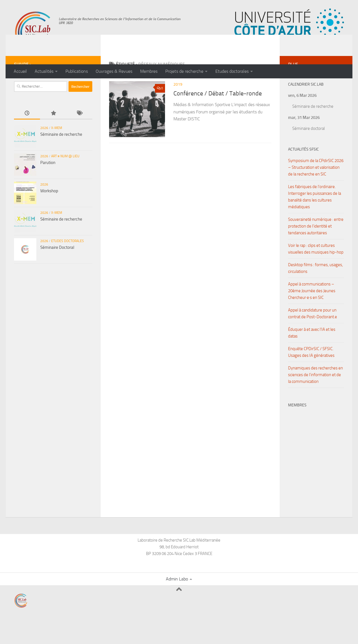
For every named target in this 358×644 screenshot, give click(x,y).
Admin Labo (177, 601)
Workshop (49, 213)
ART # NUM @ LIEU (65, 179)
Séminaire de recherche (61, 157)
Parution (48, 185)
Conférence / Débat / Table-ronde (218, 116)
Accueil (20, 71)
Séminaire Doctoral (57, 270)
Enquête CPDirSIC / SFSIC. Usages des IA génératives (311, 374)
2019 (178, 107)
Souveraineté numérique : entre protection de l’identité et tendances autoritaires (316, 249)
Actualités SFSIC (303, 172)
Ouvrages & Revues (114, 71)
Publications (77, 71)
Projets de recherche (184, 71)
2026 (44, 150)
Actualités (44, 71)
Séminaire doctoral (308, 151)
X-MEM (57, 150)
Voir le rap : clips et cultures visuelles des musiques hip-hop (316, 271)
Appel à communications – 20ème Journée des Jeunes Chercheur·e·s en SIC (312, 313)
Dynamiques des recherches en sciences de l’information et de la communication (315, 397)
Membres (149, 71)
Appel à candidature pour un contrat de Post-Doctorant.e (313, 336)
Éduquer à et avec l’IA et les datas (312, 355)
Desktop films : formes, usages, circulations (315, 291)
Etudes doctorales (232, 71)
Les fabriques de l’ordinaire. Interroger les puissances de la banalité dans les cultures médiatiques (315, 219)
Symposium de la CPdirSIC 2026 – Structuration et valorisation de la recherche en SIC (316, 190)
